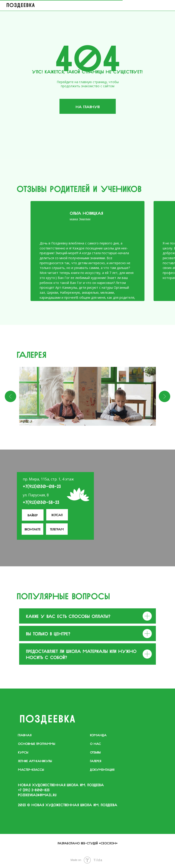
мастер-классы (31, 769)
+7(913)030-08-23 (42, 486)
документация (102, 769)
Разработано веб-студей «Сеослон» (88, 843)
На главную (88, 106)
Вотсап (57, 515)
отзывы (95, 752)
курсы (23, 752)
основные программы (37, 743)
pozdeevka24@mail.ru (37, 794)
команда (98, 735)
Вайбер (33, 515)
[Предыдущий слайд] (10, 396)
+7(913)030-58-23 (41, 502)
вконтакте (33, 529)
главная (25, 735)
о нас (95, 743)
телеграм (57, 529)
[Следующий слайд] (165, 396)
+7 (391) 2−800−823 (34, 789)
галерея (96, 761)
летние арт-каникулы (35, 761)
